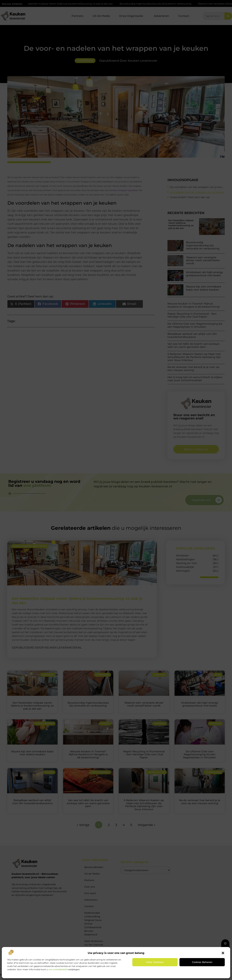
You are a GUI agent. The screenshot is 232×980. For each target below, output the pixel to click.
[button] (223, 953)
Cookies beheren (202, 962)
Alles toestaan (155, 962)
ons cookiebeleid (58, 969)
